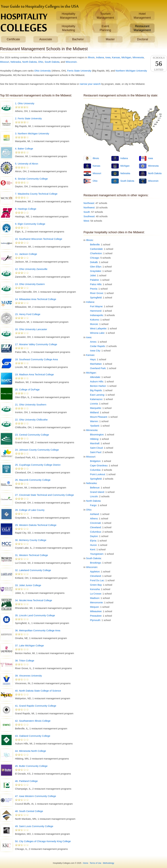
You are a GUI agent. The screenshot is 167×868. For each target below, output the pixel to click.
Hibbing (94, 439)
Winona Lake (97, 333)
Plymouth (95, 620)
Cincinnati (95, 523)
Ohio (41, 62)
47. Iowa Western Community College (36, 796)
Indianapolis (97, 315)
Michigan (126, 57)
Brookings (95, 563)
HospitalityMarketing (68, 28)
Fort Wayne (96, 306)
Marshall (95, 443)
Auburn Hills (97, 381)
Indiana (100, 57)
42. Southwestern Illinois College (33, 721)
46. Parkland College (26, 781)
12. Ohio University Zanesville (31, 269)
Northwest (89, 207)
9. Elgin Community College (30, 224)
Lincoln (94, 496)
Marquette (96, 408)
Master (110, 39)
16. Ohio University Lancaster (31, 329)
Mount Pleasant (99, 417)
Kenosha (95, 589)
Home (86, 863)
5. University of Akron (27, 164)
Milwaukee (96, 611)
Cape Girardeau (99, 465)
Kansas (116, 57)
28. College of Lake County (30, 510)
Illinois (91, 57)
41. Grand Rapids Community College (36, 706)
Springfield (96, 297)
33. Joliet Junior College (28, 585)
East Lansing (97, 395)
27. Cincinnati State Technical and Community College (44, 495)
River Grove (97, 293)
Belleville (95, 244)
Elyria (93, 541)
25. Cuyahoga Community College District (38, 465)
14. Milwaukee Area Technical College (36, 299)
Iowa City (95, 351)
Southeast (89, 216)
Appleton (95, 571)
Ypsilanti (95, 426)
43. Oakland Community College (33, 736)
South (87, 212)
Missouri (5, 62)
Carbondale (96, 249)
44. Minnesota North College (30, 751)
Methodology (109, 863)
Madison (95, 598)
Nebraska (16, 62)
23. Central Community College (32, 435)
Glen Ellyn (96, 267)
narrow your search (90, 84)
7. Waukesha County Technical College (36, 194)
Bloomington (97, 434)
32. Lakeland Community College (33, 570)
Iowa (108, 57)
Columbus (96, 532)
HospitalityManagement (68, 16)
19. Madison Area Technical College (34, 374)
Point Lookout (98, 474)
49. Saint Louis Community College (34, 826)
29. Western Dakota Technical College (36, 525)
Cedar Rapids (98, 346)
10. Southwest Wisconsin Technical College (39, 239)
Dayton (94, 536)
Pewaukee (96, 616)
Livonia (94, 404)
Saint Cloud (96, 448)
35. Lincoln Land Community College (35, 615)
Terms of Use (95, 863)
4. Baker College (24, 149)
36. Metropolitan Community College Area (38, 630)
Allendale (95, 377)
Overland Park (98, 368)
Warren (94, 421)
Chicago (95, 258)
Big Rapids (96, 390)
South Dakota (52, 62)
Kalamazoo (96, 399)
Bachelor (78, 39)
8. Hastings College (26, 209)
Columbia (95, 470)
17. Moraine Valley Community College (36, 344)
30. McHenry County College (31, 540)
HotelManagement (142, 16)
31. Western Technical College (31, 555)
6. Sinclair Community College (31, 179)
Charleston (96, 253)
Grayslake (96, 271)
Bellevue (95, 488)
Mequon (94, 607)
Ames (93, 342)
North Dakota (30, 62)
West (86, 221)
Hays (93, 359)
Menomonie (96, 602)
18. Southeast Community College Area (36, 359)
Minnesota (138, 57)
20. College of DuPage (27, 389)
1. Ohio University (25, 103)
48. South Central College (29, 811)
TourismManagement (105, 16)
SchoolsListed (159, 64)
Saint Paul (96, 452)
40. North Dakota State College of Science (38, 691)
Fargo (93, 505)
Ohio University (43, 71)
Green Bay (96, 585)
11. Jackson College (26, 254)
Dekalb (94, 262)
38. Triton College (25, 661)
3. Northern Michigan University (32, 133)
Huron (93, 545)
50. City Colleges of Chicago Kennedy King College (43, 841)
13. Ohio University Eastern (30, 284)
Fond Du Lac (97, 580)
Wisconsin (71, 62)
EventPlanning (105, 28)
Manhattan (96, 364)
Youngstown (97, 554)
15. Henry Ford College (28, 314)
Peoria (94, 289)
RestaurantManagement (142, 28)
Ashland (94, 514)
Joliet (93, 275)
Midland (94, 412)
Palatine (94, 280)
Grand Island (97, 492)
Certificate (13, 39)
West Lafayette (98, 328)
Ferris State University (79, 71)
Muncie (94, 324)
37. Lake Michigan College (29, 645)
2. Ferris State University (28, 118)
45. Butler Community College (31, 766)
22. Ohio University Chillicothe (31, 420)
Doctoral (142, 39)
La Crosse (96, 594)
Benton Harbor (98, 386)
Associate (46, 39)
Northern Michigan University (131, 71)
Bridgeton (95, 461)
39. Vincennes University (28, 676)
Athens (94, 518)
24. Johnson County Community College (37, 450)
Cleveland (95, 527)
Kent (93, 549)
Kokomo (95, 320)
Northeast (89, 203)
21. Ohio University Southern (31, 405)
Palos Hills (96, 284)
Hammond (96, 311)
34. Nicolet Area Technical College (34, 600)
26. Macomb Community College (33, 480)
